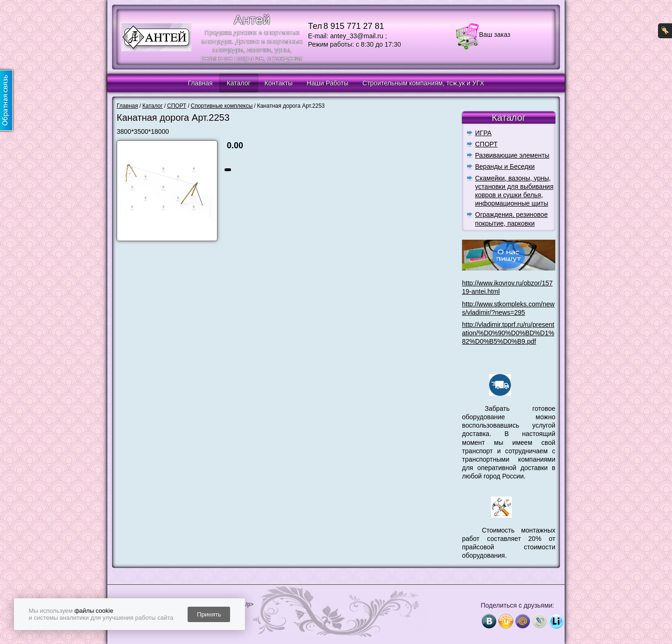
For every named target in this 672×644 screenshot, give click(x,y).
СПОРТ (486, 144)
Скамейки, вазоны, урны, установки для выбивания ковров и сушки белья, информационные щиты (514, 191)
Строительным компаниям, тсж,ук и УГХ (423, 83)
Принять (209, 614)
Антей (252, 20)
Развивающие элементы (512, 155)
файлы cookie (94, 611)
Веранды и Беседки (505, 166)
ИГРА (483, 133)
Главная (200, 83)
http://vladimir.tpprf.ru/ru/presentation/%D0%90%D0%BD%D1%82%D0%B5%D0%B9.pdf (508, 333)
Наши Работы (327, 83)
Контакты (279, 83)
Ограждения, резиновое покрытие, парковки (511, 219)
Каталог (239, 83)
